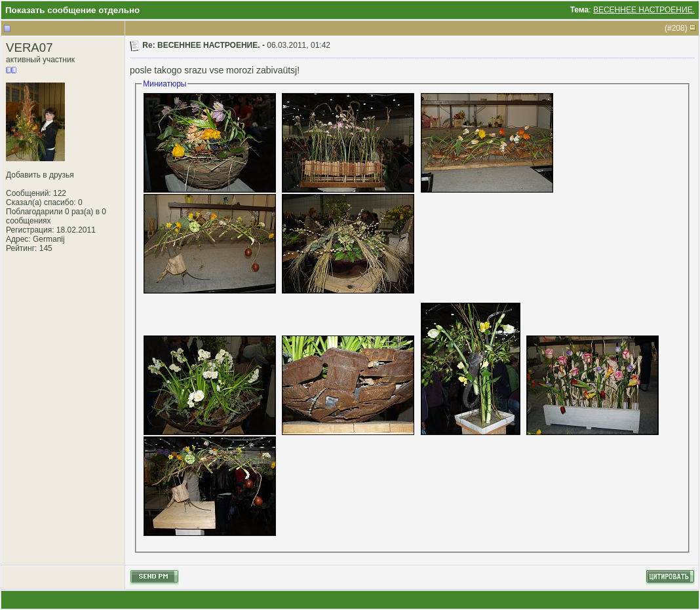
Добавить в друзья (40, 175)
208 (678, 28)
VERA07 (29, 48)
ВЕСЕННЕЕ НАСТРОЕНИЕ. (644, 10)
